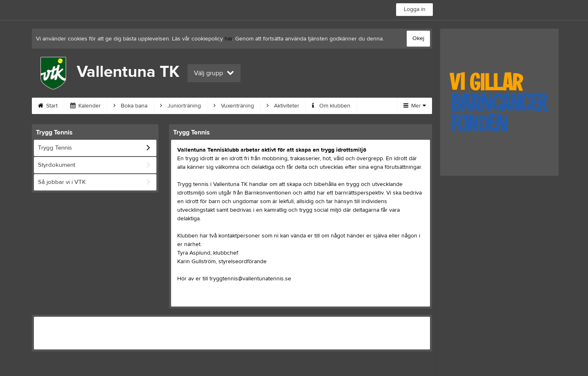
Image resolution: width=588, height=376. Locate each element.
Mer (415, 106)
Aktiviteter (283, 106)
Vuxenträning (234, 106)
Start (48, 106)
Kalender (86, 106)
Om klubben (331, 106)
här (228, 39)
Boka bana (130, 106)
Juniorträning (180, 106)
